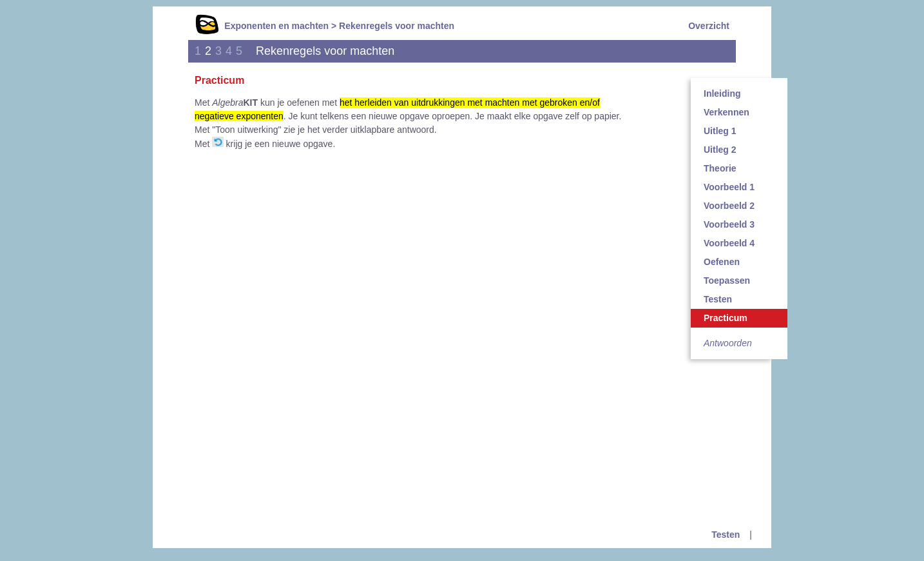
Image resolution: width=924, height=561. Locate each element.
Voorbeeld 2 (729, 206)
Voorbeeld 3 (729, 224)
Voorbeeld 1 (729, 187)
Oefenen (722, 262)
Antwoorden (728, 343)
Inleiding (722, 93)
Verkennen (727, 112)
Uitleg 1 (720, 131)
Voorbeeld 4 (729, 243)
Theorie (720, 168)
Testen (718, 299)
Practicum (726, 318)
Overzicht (709, 26)
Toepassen (727, 280)
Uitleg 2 (720, 150)
